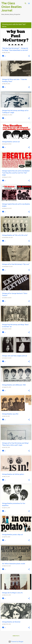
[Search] (26, 3)
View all (4, 27)
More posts (16, 636)
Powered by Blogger (16, 642)
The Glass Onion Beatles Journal (11, 7)
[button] (29, 56)
